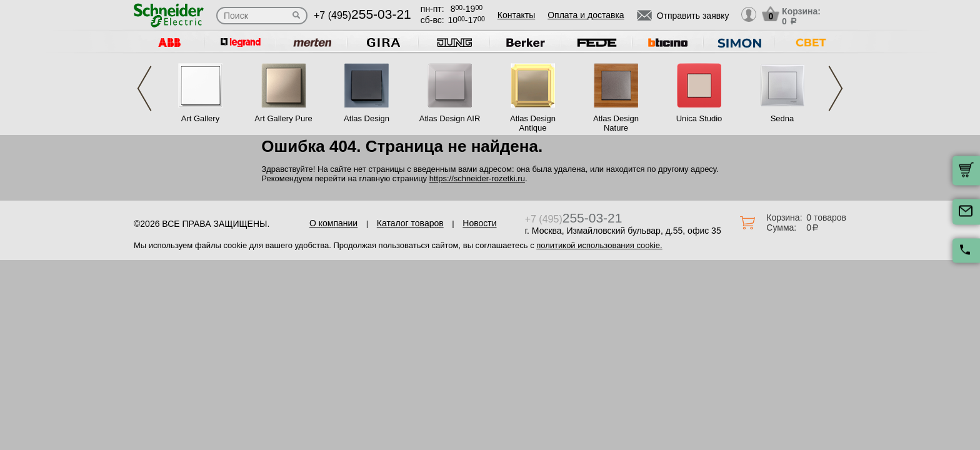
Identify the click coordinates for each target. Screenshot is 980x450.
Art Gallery (200, 118)
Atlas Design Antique (533, 123)
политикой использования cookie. (599, 245)
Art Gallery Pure (283, 118)
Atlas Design (367, 118)
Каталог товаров (410, 223)
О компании (333, 223)
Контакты (516, 15)
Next (836, 88)
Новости (479, 223)
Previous (144, 88)
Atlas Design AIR (450, 118)
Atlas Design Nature (616, 123)
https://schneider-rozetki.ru (477, 178)
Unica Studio (699, 118)
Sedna (782, 118)
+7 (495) (362, 15)
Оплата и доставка (586, 15)
